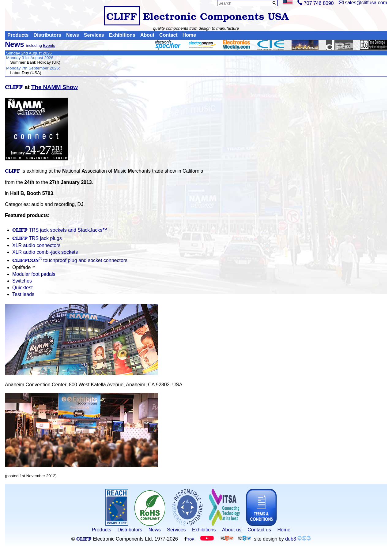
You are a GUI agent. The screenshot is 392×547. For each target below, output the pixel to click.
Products (18, 35)
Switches (22, 281)
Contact (168, 35)
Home (189, 35)
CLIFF (122, 16)
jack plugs (37, 238)
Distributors (47, 35)
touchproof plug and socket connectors (70, 260)
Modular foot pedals (34, 274)
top (189, 539)
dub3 (298, 539)
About (147, 35)
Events (49, 45)
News (73, 35)
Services (94, 35)
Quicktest (23, 288)
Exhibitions (122, 35)
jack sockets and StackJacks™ (60, 230)
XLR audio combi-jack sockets (45, 252)
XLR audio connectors (36, 245)
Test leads (23, 294)
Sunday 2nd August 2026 (29, 53)
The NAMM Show (55, 87)
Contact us (259, 530)
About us (232, 530)
